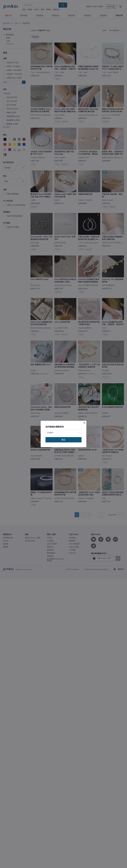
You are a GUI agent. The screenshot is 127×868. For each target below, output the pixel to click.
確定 (63, 440)
